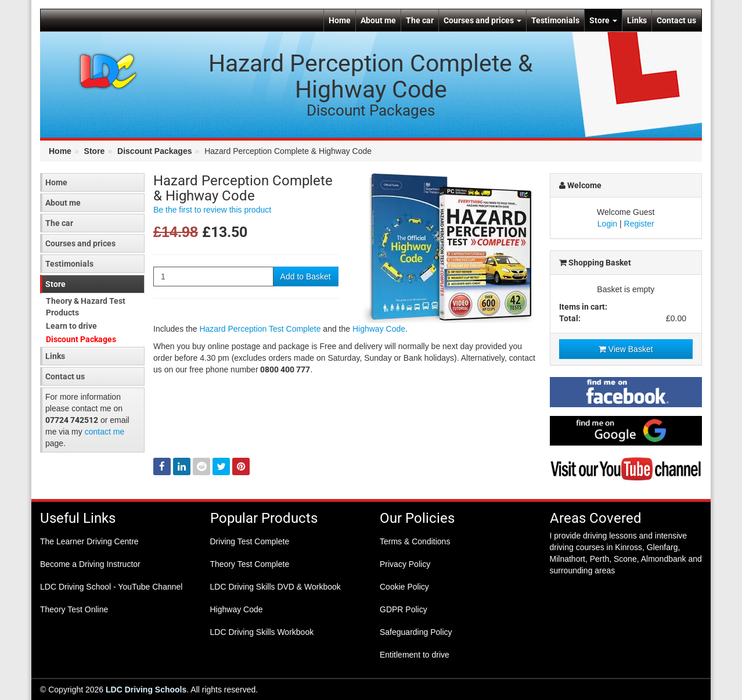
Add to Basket (306, 277)
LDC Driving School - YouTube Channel (111, 587)
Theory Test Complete (250, 564)
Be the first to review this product (212, 210)
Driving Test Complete (250, 541)
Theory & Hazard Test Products (86, 307)
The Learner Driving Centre (89, 541)
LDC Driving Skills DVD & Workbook (275, 587)
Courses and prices (482, 20)
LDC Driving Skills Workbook (262, 632)
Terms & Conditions (415, 541)
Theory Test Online (74, 609)
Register (639, 224)
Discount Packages (154, 151)
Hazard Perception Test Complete (260, 329)
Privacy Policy (405, 564)
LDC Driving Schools (146, 690)
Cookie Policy (404, 587)
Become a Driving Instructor (90, 564)
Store (603, 20)
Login (607, 224)
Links (637, 20)
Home (340, 20)
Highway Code (379, 329)
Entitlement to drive (415, 655)
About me (378, 20)
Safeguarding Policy (416, 632)
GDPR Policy (404, 609)
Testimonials (555, 20)
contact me (105, 432)
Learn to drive (71, 326)
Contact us (676, 20)
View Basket (626, 349)
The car (420, 20)
